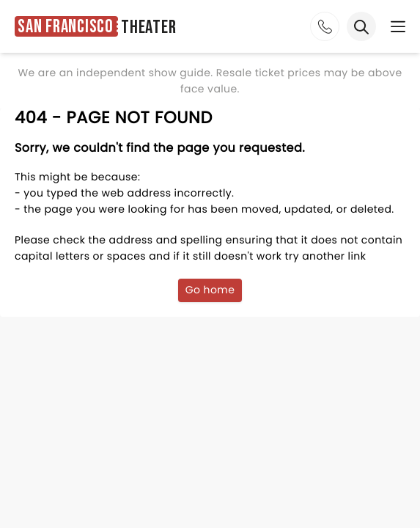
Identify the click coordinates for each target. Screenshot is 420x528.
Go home (210, 290)
